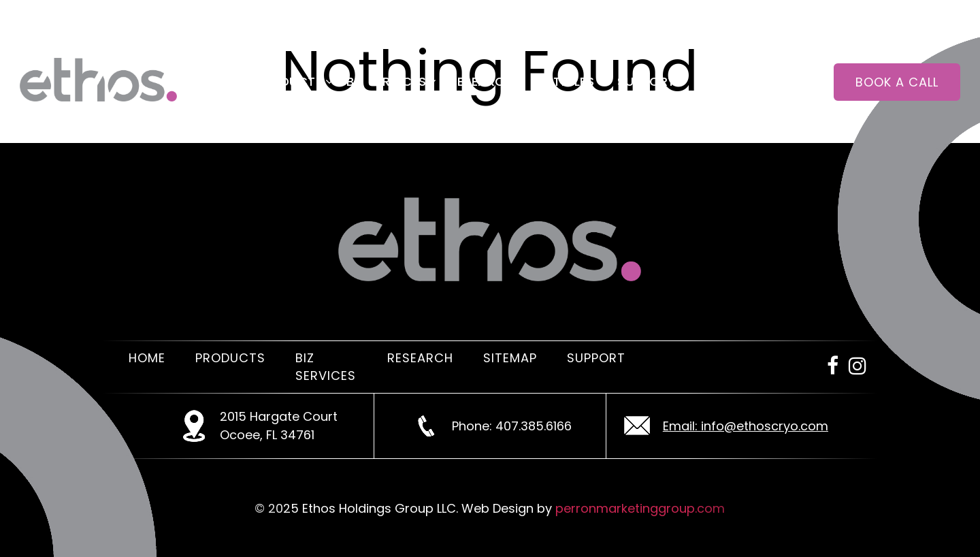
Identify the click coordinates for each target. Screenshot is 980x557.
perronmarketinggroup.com (640, 508)
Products (289, 81)
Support (647, 81)
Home (213, 81)
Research (481, 81)
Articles (565, 81)
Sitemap (510, 358)
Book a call (897, 82)
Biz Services (386, 81)
